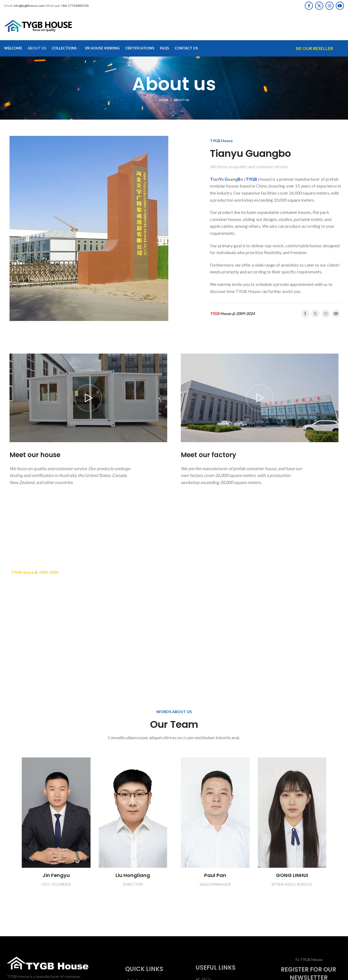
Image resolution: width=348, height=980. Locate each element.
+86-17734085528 (75, 6)
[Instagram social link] (330, 6)
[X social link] (319, 6)
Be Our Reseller (315, 48)
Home (164, 100)
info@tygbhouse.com (29, 6)
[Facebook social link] (309, 6)
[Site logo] (38, 25)
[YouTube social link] (340, 6)
